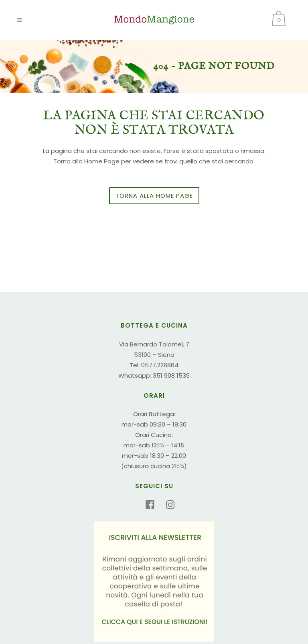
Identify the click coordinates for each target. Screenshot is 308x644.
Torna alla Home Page (154, 196)
